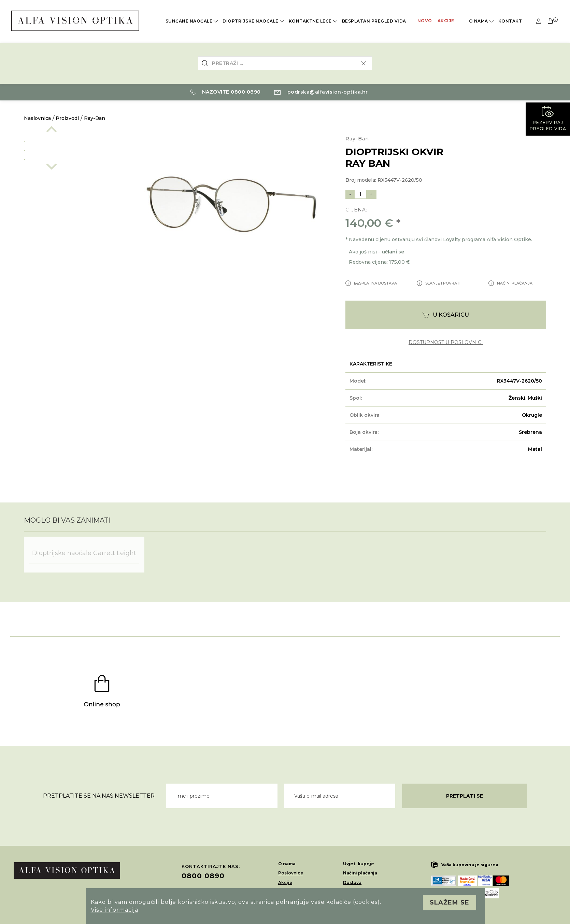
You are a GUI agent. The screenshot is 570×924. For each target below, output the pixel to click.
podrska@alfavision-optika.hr (321, 92)
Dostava (352, 882)
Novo (425, 21)
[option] (71, 140)
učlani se (393, 252)
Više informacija (115, 910)
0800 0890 (203, 876)
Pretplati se (465, 796)
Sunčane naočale (193, 21)
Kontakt (510, 21)
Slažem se (450, 902)
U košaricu (446, 315)
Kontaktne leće (314, 21)
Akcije (446, 21)
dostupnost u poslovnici (446, 342)
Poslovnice (291, 873)
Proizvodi (67, 118)
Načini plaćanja (360, 873)
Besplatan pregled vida (374, 21)
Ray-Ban (95, 118)
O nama (482, 21)
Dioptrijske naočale (254, 21)
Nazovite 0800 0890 (225, 92)
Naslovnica (37, 118)
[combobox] (285, 63)
